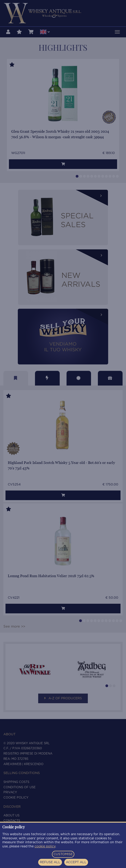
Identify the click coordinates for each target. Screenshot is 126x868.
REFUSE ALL (50, 862)
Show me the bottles (63, 471)
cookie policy (45, 846)
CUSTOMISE (63, 854)
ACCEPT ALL (76, 862)
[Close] (99, 391)
